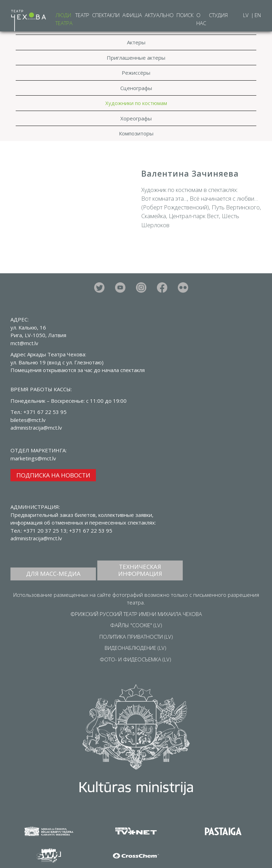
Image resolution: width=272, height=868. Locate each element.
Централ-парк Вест (194, 216)
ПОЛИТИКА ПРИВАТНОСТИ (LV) (136, 637)
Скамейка (154, 216)
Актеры (136, 42)
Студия (218, 15)
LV (247, 15)
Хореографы (136, 118)
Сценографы (136, 88)
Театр (82, 15)
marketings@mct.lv (33, 458)
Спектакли (106, 15)
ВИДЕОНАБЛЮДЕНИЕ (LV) (135, 648)
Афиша (132, 15)
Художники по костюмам (136, 103)
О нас (201, 19)
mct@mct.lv (24, 343)
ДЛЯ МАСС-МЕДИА (53, 574)
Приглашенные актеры (136, 58)
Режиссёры (136, 73)
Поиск (185, 15)
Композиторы (136, 133)
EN (258, 15)
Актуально (159, 15)
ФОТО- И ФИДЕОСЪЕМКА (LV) (135, 659)
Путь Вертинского (236, 207)
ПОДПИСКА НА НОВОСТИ (53, 475)
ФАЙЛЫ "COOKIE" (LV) (136, 625)
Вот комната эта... (164, 198)
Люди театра (64, 19)
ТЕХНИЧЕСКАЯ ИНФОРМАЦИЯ (140, 570)
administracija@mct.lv (36, 538)
